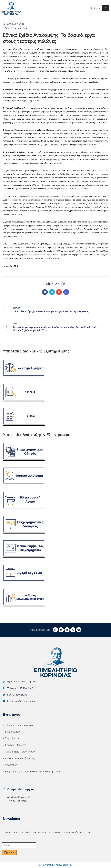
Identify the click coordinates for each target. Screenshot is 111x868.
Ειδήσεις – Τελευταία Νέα (19, 725)
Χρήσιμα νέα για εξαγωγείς (20, 758)
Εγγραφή (9, 852)
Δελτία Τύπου (12, 732)
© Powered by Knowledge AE (55, 865)
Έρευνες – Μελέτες (15, 745)
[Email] (19, 845)
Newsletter (11, 765)
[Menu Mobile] (106, 8)
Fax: (17, 695)
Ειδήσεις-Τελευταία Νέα (15, 28)
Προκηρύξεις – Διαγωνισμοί (20, 752)
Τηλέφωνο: (21, 688)
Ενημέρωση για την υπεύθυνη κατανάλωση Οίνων (33, 772)
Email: (22, 701)
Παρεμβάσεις (12, 738)
